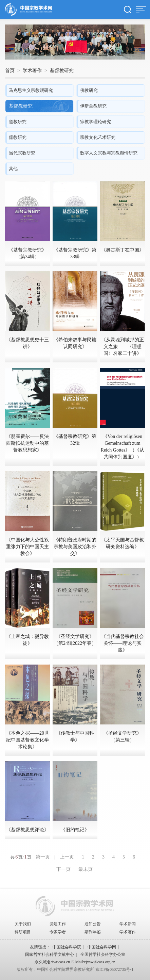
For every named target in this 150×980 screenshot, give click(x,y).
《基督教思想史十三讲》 (27, 343)
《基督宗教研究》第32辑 (75, 440)
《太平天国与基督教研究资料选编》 (123, 543)
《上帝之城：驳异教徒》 (27, 640)
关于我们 (23, 924)
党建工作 (58, 924)
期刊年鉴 (93, 932)
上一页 (67, 857)
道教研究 (18, 122)
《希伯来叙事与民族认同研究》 (75, 343)
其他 (13, 169)
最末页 (86, 869)
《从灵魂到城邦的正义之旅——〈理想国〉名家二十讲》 (123, 347)
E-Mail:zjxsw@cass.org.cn (93, 962)
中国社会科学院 (67, 947)
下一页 (63, 869)
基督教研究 (62, 71)
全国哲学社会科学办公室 (103, 954)
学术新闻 (128, 924)
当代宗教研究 (22, 153)
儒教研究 (18, 137)
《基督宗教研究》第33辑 (75, 253)
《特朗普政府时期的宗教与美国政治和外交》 (75, 547)
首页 (10, 71)
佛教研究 (89, 90)
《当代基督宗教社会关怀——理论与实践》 (123, 643)
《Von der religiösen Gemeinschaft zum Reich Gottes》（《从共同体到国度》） (123, 447)
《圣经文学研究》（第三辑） (123, 737)
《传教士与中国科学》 (75, 737)
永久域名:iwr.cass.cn (52, 962)
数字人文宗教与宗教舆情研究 (109, 153)
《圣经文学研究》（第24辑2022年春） (75, 640)
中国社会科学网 (102, 947)
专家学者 (58, 932)
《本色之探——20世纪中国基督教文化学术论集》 (27, 740)
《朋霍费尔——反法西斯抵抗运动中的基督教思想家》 (27, 443)
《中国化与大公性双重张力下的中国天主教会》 (27, 547)
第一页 (43, 857)
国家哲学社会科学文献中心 (50, 954)
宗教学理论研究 (96, 122)
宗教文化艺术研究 (98, 137)
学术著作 (32, 71)
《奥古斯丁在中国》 (123, 250)
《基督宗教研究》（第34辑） (27, 253)
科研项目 (23, 932)
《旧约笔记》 (75, 830)
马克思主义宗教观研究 (31, 90)
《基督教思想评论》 (27, 830)
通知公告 (93, 924)
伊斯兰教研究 (93, 106)
